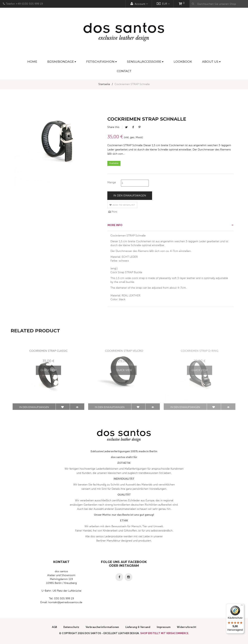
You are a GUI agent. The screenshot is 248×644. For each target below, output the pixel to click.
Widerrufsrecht (187, 627)
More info (115, 225)
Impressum (164, 627)
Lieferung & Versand (138, 627)
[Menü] (242, 606)
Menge (112, 182)
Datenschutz (71, 627)
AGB (54, 627)
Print (113, 212)
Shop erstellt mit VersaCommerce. (165, 633)
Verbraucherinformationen (102, 627)
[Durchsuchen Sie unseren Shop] (219, 4)
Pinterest (139, 127)
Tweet (126, 127)
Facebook (133, 127)
